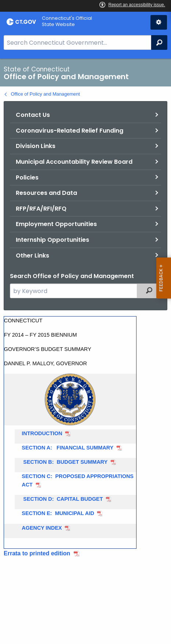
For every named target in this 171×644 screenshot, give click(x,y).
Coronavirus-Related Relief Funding (70, 131)
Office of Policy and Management (46, 94)
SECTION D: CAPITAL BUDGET (62, 499)
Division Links (36, 146)
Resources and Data (46, 193)
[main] (85, 351)
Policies (27, 177)
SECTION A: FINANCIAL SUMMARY (68, 448)
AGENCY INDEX (42, 528)
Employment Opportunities (56, 224)
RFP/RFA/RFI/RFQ (41, 209)
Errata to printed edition (37, 553)
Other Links (32, 256)
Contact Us (33, 115)
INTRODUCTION (42, 433)
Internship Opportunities (52, 240)
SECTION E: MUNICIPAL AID (58, 513)
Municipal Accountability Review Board (74, 162)
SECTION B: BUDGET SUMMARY (65, 462)
